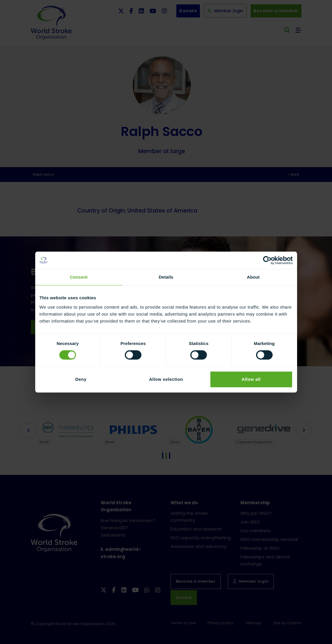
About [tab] (253, 277)
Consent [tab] (79, 277)
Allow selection (166, 379)
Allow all (251, 379)
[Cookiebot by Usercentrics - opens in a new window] (267, 260)
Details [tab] (166, 277)
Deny (81, 379)
